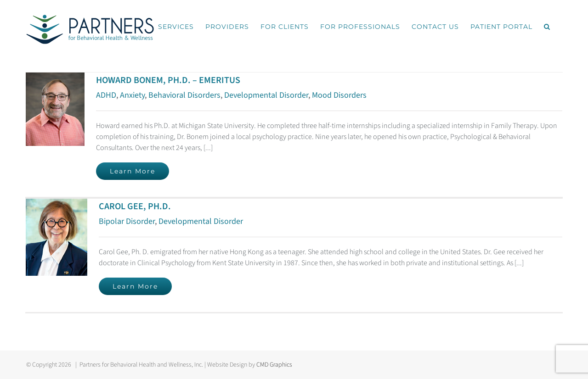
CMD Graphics (274, 365)
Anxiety (132, 95)
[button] (547, 26)
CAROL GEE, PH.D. (135, 206)
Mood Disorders (339, 95)
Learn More (133, 171)
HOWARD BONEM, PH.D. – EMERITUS (168, 80)
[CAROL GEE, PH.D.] (57, 204)
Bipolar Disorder (127, 221)
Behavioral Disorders (184, 95)
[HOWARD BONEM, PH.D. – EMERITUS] (55, 78)
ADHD (106, 95)
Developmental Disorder (266, 95)
